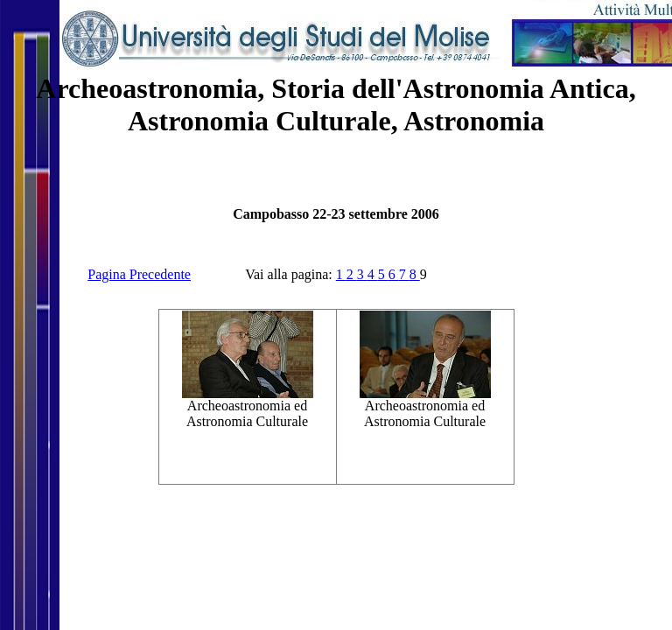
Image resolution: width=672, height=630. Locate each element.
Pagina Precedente (139, 274)
